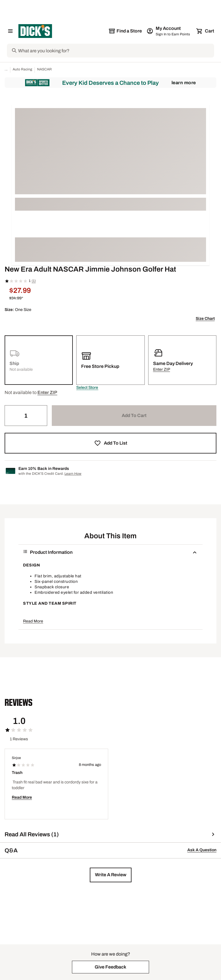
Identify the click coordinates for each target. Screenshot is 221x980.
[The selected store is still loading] (125, 31)
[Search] (116, 51)
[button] (87, 388)
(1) (34, 281)
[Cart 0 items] (205, 31)
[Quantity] (26, 416)
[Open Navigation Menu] (10, 31)
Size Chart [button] (205, 319)
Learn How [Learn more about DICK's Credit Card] (73, 474)
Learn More (184, 83)
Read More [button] (33, 621)
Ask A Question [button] (202, 850)
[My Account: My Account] (169, 31)
